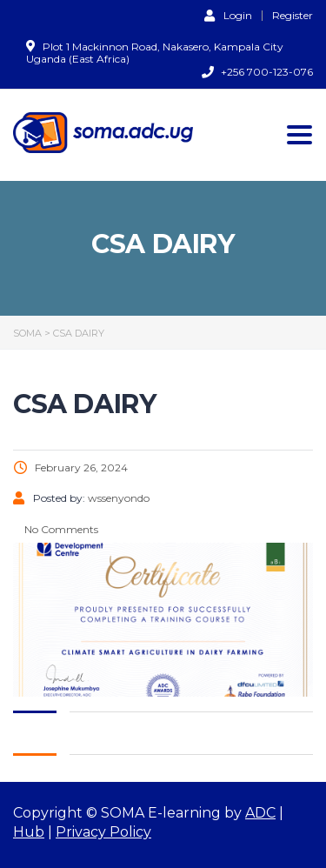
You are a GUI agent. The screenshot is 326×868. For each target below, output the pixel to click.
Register (293, 16)
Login (228, 15)
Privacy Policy (103, 832)
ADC (260, 813)
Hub (29, 832)
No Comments (60, 529)
